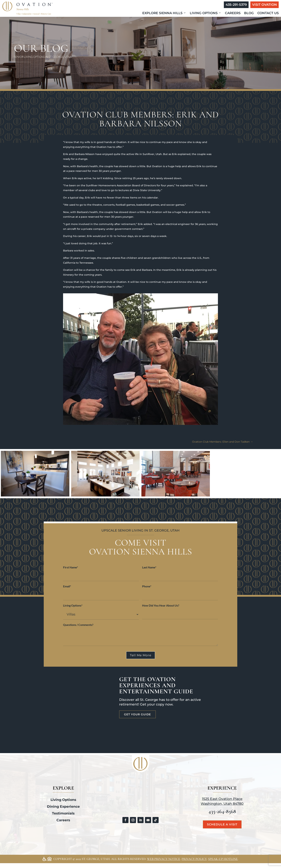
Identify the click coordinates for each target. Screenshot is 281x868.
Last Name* (149, 567)
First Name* (71, 567)
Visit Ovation (265, 5)
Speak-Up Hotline (223, 859)
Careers (233, 13)
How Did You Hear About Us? (161, 605)
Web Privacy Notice (164, 859)
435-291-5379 (236, 5)
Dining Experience (63, 807)
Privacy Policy (194, 859)
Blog (249, 13)
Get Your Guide (137, 714)
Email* (67, 586)
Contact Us (268, 13)
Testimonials (63, 813)
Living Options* (73, 605)
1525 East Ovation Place (222, 799)
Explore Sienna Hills (164, 13)
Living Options (206, 13)
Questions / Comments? (78, 625)
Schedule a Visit (222, 824)
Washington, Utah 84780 (222, 804)
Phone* (147, 586)
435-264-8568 (222, 811)
